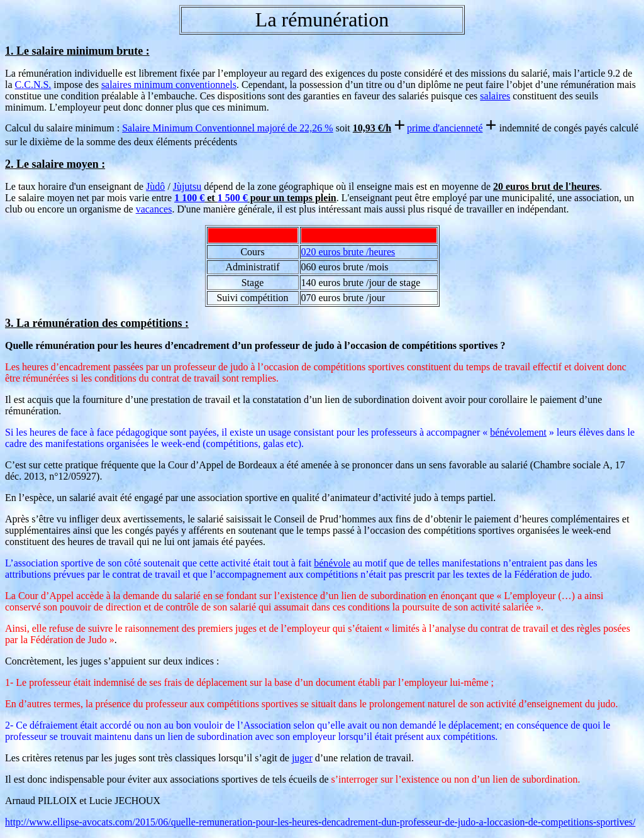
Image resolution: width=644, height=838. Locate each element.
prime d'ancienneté (445, 128)
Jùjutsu (187, 186)
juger (302, 758)
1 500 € (233, 198)
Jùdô (155, 186)
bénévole (332, 563)
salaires (495, 96)
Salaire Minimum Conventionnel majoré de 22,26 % (228, 128)
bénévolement (518, 432)
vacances (154, 209)
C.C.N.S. (33, 85)
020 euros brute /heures (348, 252)
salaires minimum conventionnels (169, 85)
